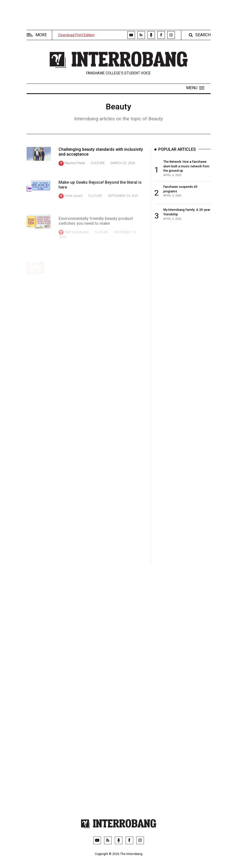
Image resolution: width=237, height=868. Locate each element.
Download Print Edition (76, 35)
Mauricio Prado (75, 163)
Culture (98, 163)
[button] (195, 88)
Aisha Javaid (73, 202)
